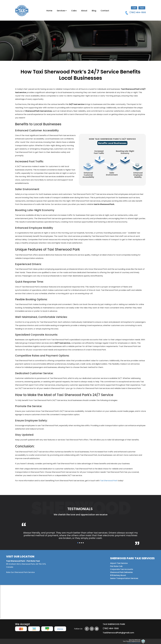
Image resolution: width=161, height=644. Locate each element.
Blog (94, 11)
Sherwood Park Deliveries (121, 572)
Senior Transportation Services (124, 578)
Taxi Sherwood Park (109, 481)
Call (134, 8)
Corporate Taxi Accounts (122, 569)
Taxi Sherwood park (114, 624)
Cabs (74, 11)
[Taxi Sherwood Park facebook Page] (87, 629)
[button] (78, 543)
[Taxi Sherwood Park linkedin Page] (97, 629)
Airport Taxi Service (119, 563)
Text (142, 8)
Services (61, 11)
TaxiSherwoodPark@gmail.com (118, 633)
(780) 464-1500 (111, 628)
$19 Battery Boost (118, 575)
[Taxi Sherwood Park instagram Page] (92, 629)
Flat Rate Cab (116, 566)
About (84, 11)
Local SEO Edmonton (134, 643)
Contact (105, 11)
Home (49, 11)
